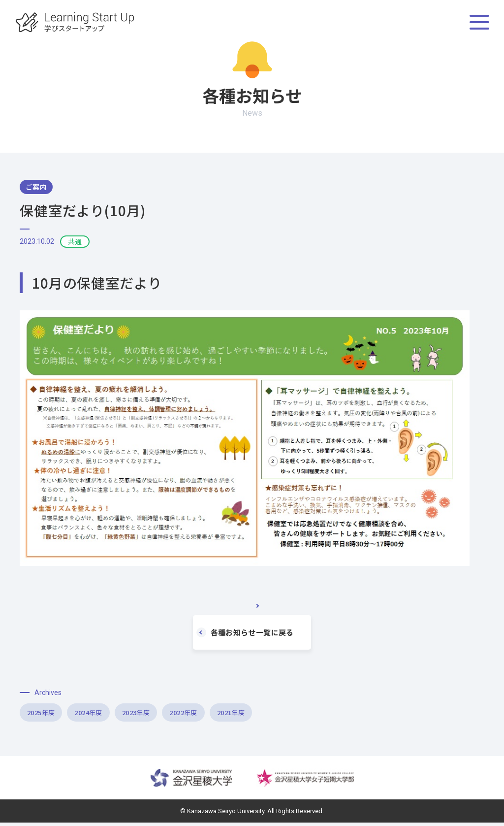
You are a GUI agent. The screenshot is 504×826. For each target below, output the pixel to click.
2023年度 (190, 714)
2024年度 (121, 714)
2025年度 (52, 714)
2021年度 (328, 714)
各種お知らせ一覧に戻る (249, 632)
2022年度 (259, 714)
